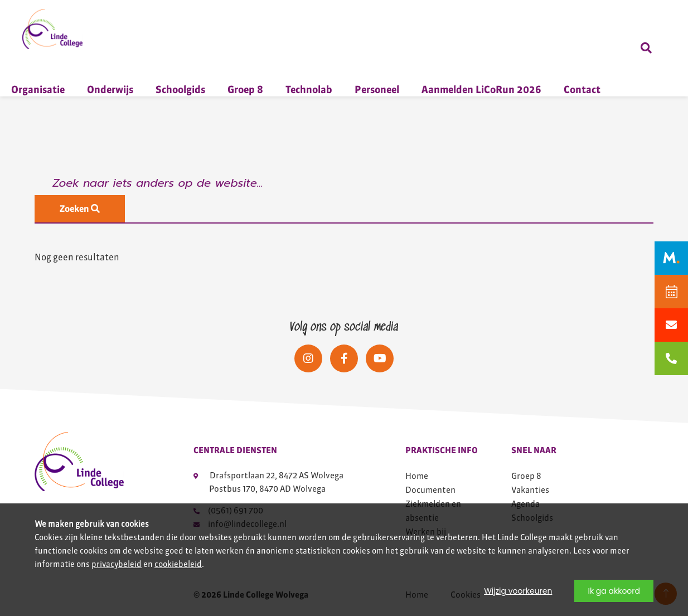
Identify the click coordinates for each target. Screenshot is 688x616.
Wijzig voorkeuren (518, 591)
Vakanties (530, 490)
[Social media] (308, 358)
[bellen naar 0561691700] (671, 358)
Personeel (377, 89)
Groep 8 (245, 89)
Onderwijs (110, 89)
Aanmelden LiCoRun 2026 (481, 89)
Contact (582, 89)
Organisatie (38, 89)
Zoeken (80, 209)
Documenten (430, 490)
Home (417, 476)
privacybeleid (117, 564)
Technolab (309, 89)
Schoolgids (180, 89)
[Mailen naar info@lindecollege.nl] (671, 325)
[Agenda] (671, 292)
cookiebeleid (178, 564)
